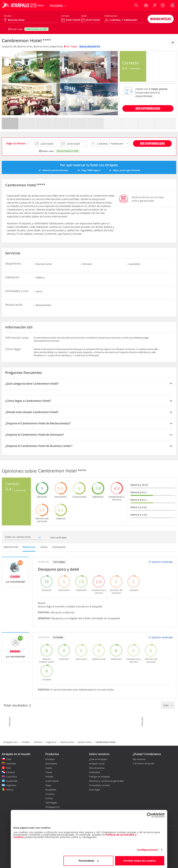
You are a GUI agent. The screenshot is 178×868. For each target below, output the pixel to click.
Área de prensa (97, 768)
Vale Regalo (51, 803)
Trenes (49, 772)
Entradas (50, 759)
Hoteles (26, 742)
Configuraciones (148, 849)
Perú (9, 768)
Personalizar (88, 860)
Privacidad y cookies (99, 785)
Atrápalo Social (97, 764)
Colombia (11, 764)
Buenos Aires (67, 742)
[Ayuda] (163, 5)
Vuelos (49, 768)
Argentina (51, 742)
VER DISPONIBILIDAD (148, 108)
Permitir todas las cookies (140, 860)
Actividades (51, 764)
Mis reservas (139, 759)
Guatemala (12, 781)
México (10, 790)
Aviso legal (94, 790)
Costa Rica (11, 777)
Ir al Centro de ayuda (143, 764)
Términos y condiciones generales (106, 781)
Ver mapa (71, 46)
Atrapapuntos (53, 807)
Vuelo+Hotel (52, 781)
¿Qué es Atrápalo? (98, 759)
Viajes (48, 785)
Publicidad (94, 772)
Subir (168, 705)
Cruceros (50, 794)
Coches (49, 798)
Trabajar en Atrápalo (99, 777)
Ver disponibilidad (152, 143)
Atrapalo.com (10, 742)
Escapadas (51, 790)
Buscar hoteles (161, 19)
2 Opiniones (135, 68)
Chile (9, 759)
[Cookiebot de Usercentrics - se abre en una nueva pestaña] (149, 815)
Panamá (10, 772)
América (38, 742)
